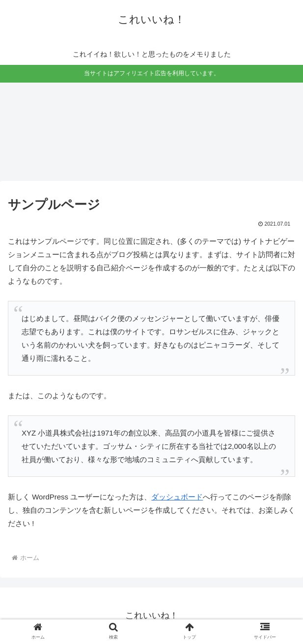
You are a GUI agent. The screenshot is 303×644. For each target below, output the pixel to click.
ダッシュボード (177, 497)
